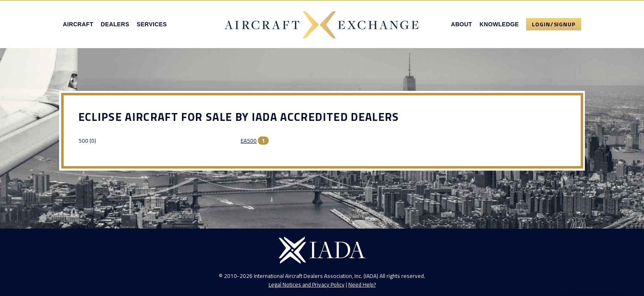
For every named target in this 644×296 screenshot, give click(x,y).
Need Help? (362, 284)
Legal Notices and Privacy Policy (307, 284)
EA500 (249, 141)
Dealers (115, 24)
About (462, 24)
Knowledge (499, 24)
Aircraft (78, 24)
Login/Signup (554, 24)
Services (152, 24)
